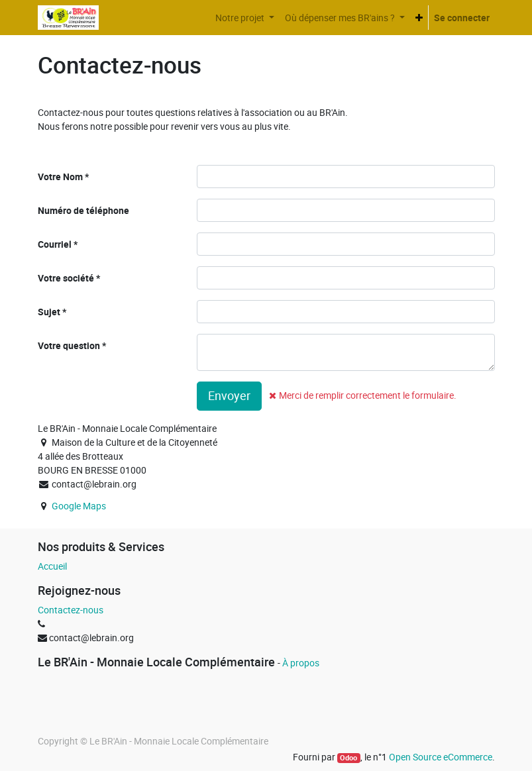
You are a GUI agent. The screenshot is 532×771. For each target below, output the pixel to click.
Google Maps (79, 506)
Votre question (69, 345)
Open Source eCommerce (441, 757)
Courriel (55, 244)
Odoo (348, 758)
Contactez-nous (71, 610)
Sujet (49, 312)
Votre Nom (60, 177)
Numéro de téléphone (83, 210)
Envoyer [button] (229, 396)
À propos (301, 663)
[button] (419, 18)
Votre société (66, 278)
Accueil (52, 566)
